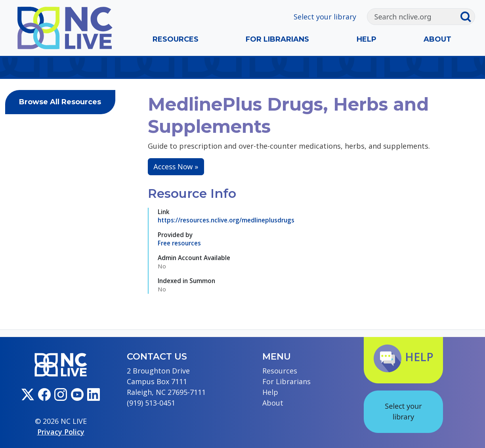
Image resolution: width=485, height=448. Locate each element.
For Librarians (277, 39)
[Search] (414, 17)
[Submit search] (467, 17)
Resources (176, 39)
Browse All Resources (60, 102)
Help (367, 39)
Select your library (325, 17)
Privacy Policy (61, 432)
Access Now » (176, 167)
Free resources (179, 243)
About (437, 39)
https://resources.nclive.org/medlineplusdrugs (226, 220)
